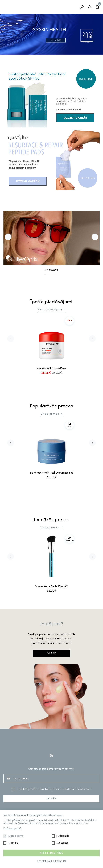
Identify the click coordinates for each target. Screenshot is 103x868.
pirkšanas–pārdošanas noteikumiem (71, 789)
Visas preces (50, 414)
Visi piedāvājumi (50, 310)
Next (95, 237)
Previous (8, 237)
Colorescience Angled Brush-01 (51, 587)
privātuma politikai (38, 789)
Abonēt (51, 799)
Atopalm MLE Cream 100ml (52, 369)
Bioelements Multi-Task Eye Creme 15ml (52, 473)
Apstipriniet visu (51, 853)
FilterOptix (51, 270)
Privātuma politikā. (13, 828)
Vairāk (52, 653)
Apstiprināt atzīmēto (51, 861)
